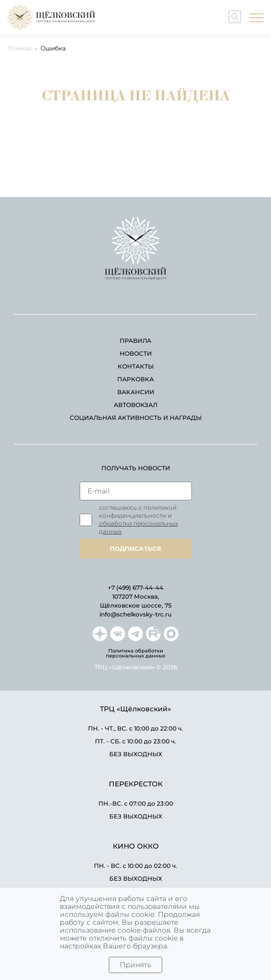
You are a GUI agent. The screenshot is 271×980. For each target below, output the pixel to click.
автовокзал (135, 405)
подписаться (135, 549)
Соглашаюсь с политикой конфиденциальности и (138, 519)
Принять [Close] (135, 965)
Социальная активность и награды (136, 418)
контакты (136, 366)
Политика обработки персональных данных (135, 653)
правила (135, 341)
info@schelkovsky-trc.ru (135, 614)
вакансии (136, 392)
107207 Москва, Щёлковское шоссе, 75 (136, 601)
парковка (135, 379)
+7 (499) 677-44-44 (135, 588)
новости (136, 353)
